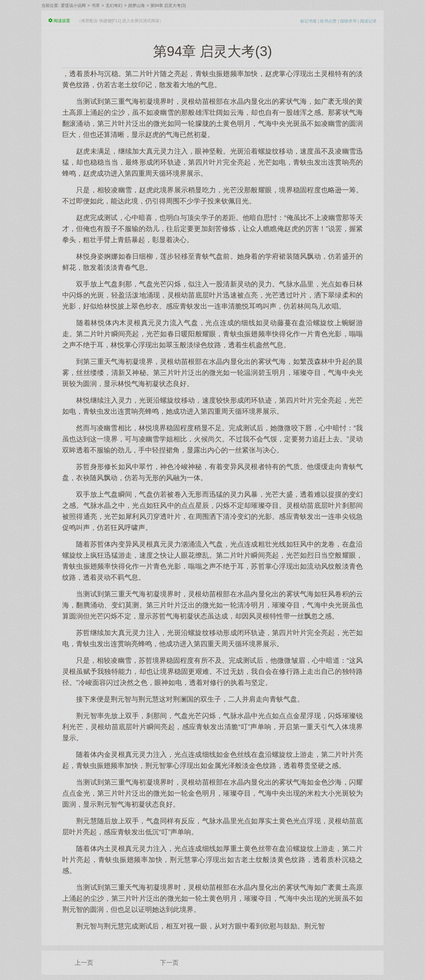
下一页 (169, 963)
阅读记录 (368, 21)
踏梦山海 (136, 6)
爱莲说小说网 (73, 6)
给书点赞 (328, 21)
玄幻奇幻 (114, 6)
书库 (96, 6)
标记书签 (309, 21)
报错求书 (348, 21)
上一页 (84, 963)
